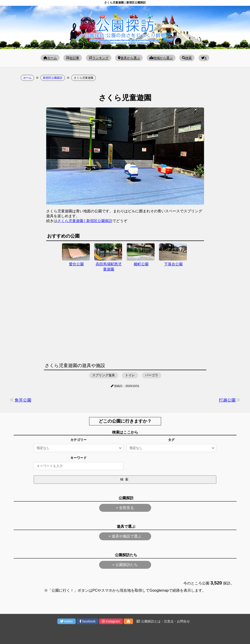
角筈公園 (23, 400)
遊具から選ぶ (129, 58)
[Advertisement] (125, 320)
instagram (111, 621)
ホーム (50, 58)
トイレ (130, 375)
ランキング (99, 58)
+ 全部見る (125, 508)
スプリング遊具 (104, 375)
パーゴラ (152, 375)
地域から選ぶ (161, 58)
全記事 (73, 58)
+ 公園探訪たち (125, 565)
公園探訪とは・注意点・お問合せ (163, 621)
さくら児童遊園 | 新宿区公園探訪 (85, 221)
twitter (67, 621)
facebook (88, 621)
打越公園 (227, 400)
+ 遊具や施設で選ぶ (125, 536)
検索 (187, 58)
